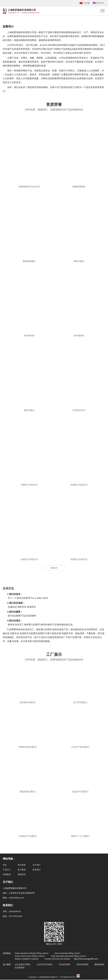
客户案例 (22, 870)
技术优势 (22, 865)
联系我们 (37, 870)
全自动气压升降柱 (45, 965)
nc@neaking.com (16, 898)
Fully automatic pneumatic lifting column (68, 956)
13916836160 (15, 912)
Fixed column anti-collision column (30, 956)
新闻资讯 (22, 875)
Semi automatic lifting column (67, 954)
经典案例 (7, 875)
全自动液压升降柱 (23, 965)
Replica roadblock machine (27, 959)
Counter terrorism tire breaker (58, 959)
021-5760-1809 (15, 916)
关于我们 (37, 865)
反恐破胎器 (20, 968)
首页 (5, 865)
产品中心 (7, 870)
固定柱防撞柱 (83, 965)
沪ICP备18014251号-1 (68, 977)
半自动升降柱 (65, 965)
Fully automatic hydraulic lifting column (32, 954)
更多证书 (54, 568)
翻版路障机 (100, 965)
